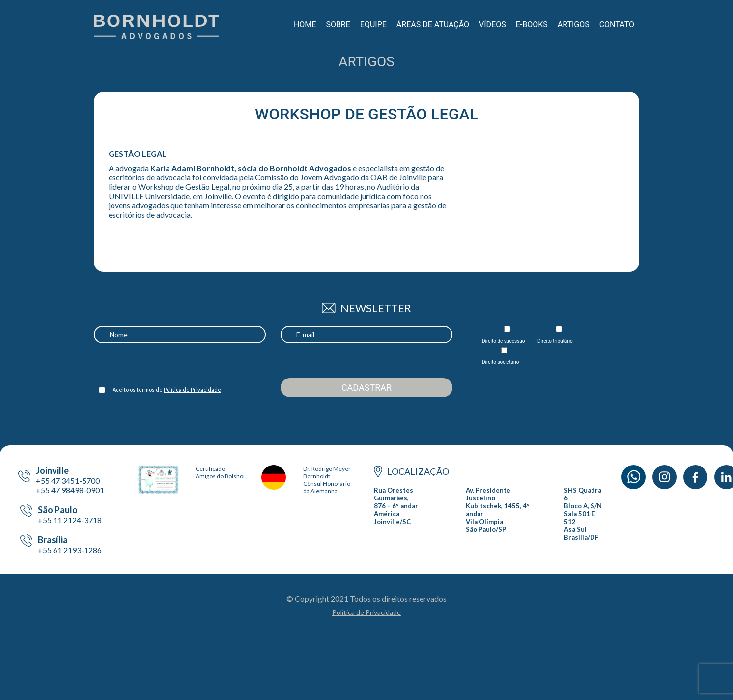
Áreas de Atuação (433, 24)
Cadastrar (366, 388)
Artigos (574, 24)
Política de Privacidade (192, 390)
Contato (617, 24)
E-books (532, 24)
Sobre (338, 24)
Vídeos (493, 24)
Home (305, 24)
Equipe (373, 24)
